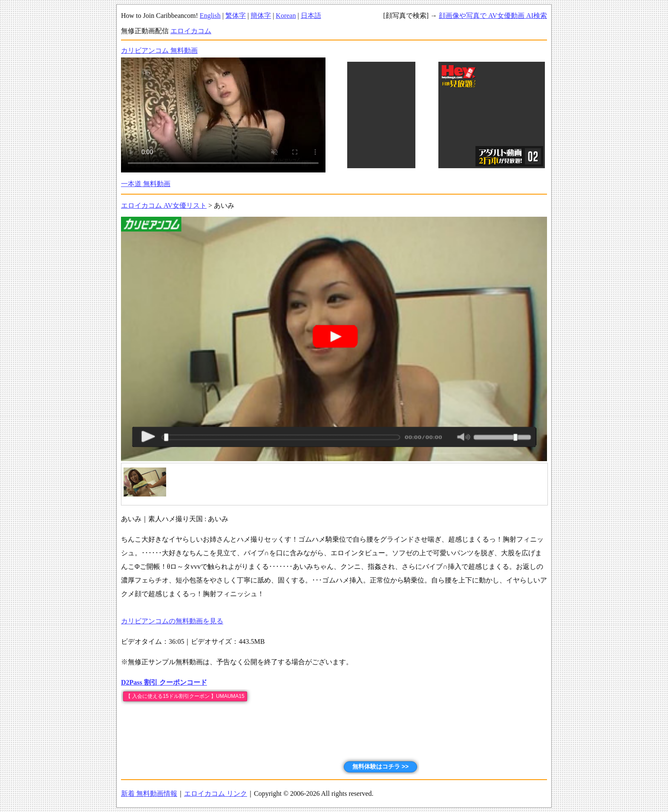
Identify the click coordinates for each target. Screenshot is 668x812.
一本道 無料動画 (146, 184)
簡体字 (261, 16)
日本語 (311, 16)
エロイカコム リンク (216, 793)
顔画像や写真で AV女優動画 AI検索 (493, 16)
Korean (286, 16)
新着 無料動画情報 (149, 793)
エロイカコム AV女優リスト (164, 205)
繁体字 (236, 16)
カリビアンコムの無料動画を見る (172, 621)
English (210, 16)
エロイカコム (191, 31)
